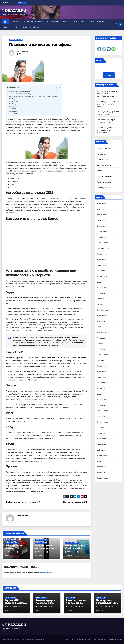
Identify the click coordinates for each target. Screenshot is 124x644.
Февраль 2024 (103, 332)
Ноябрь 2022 (102, 416)
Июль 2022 (101, 439)
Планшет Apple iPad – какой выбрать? (75, 548)
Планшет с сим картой (75, 502)
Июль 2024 (101, 316)
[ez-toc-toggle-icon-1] (57, 88)
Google (15, 104)
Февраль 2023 (103, 400)
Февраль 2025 (103, 288)
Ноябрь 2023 (102, 349)
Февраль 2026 (103, 226)
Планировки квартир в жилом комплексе (107, 603)
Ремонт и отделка (98, 22)
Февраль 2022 (103, 467)
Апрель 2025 (102, 276)
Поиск (99, 60)
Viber (14, 106)
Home (67, 640)
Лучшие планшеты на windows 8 (23, 502)
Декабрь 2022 (102, 411)
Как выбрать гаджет (57, 22)
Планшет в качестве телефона (40, 45)
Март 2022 (101, 461)
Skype (14, 99)
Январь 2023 (102, 405)
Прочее (15, 114)
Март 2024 (101, 327)
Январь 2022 (102, 472)
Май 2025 (101, 271)
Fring (14, 109)
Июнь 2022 (101, 444)
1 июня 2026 (12, 607)
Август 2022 (102, 433)
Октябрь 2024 (102, 304)
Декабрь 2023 (102, 344)
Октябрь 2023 (102, 355)
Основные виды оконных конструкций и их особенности (107, 130)
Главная (15, 22)
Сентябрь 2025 (103, 248)
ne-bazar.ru (24, 51)
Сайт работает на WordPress (11, 640)
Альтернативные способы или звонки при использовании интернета (34, 96)
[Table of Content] (58, 87)
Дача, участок (11, 27)
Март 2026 (101, 220)
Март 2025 (101, 282)
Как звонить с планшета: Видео (20, 94)
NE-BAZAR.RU (14, 10)
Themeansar (40, 640)
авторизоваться (45, 573)
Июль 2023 (101, 372)
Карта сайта (96, 640)
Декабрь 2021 (102, 478)
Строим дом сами (104, 188)
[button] (117, 24)
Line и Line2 (17, 101)
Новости (100, 171)
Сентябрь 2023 (103, 360)
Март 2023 (101, 394)
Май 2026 (101, 209)
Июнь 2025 (101, 265)
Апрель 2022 (102, 456)
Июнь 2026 (101, 204)
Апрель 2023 (102, 388)
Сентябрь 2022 (103, 428)
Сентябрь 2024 (103, 310)
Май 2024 (101, 321)
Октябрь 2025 (102, 243)
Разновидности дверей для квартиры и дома (77, 603)
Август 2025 (102, 254)
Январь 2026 (102, 232)
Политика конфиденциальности (111, 640)
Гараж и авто (78, 22)
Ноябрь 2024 (102, 299)
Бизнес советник (31, 27)
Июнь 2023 (101, 377)
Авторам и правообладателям (81, 640)
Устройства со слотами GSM (19, 91)
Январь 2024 (102, 338)
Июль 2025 (101, 260)
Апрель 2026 (102, 215)
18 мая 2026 (103, 607)
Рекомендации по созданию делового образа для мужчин (108, 104)
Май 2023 (101, 383)
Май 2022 (101, 450)
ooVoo (14, 111)
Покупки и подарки (33, 22)
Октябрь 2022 (102, 422)
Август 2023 (102, 366)
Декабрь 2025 (102, 237)
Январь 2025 (102, 293)
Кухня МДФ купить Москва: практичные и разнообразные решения (108, 94)
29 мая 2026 (42, 607)
